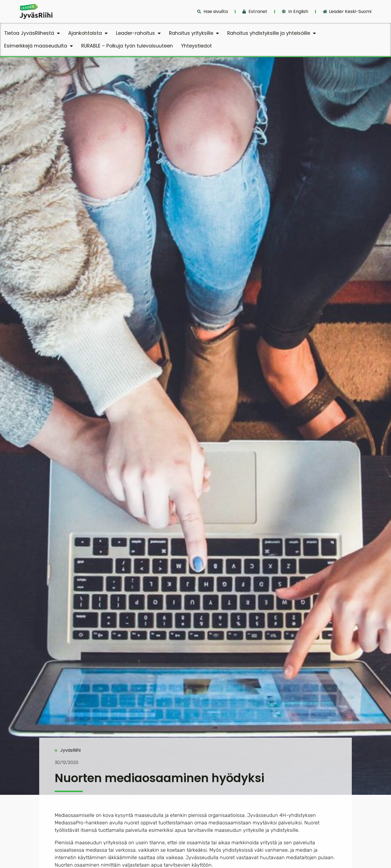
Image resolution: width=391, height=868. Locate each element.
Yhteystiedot (196, 46)
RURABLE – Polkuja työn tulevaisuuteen (127, 46)
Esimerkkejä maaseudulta (39, 46)
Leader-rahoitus (138, 33)
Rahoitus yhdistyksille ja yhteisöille (272, 33)
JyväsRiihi (70, 750)
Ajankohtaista (88, 33)
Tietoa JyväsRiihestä (32, 33)
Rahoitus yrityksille (194, 33)
